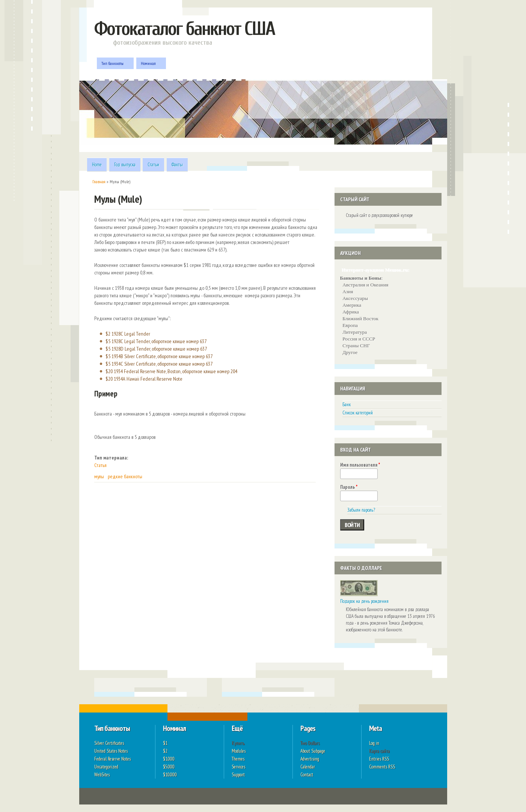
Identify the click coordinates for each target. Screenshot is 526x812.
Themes (238, 759)
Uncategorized (106, 767)
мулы (99, 476)
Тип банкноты (113, 63)
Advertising (310, 759)
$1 (165, 743)
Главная (99, 182)
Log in (374, 743)
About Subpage (313, 751)
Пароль (349, 487)
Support (238, 775)
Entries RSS (379, 759)
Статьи (153, 165)
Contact (307, 775)
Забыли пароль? (361, 510)
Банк (347, 404)
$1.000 (169, 759)
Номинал (149, 63)
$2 (165, 751)
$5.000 (169, 767)
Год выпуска (125, 165)
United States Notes (111, 751)
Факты (177, 165)
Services (238, 767)
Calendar (308, 767)
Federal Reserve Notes (112, 759)
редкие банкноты (125, 476)
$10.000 (170, 775)
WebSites (102, 775)
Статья (100, 465)
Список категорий (358, 413)
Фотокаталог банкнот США (184, 29)
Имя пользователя (360, 465)
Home (97, 165)
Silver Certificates (109, 743)
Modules (239, 751)
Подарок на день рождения (364, 601)
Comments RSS (382, 767)
